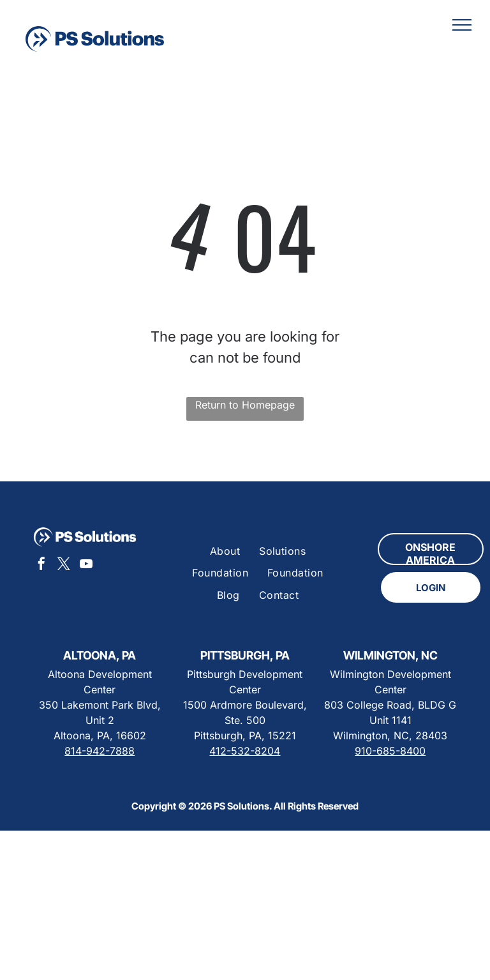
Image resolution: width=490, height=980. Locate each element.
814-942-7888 (100, 751)
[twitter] (64, 565)
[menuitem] (225, 551)
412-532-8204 (245, 751)
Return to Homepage (245, 405)
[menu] (462, 25)
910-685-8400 (390, 751)
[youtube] (86, 565)
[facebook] (41, 565)
